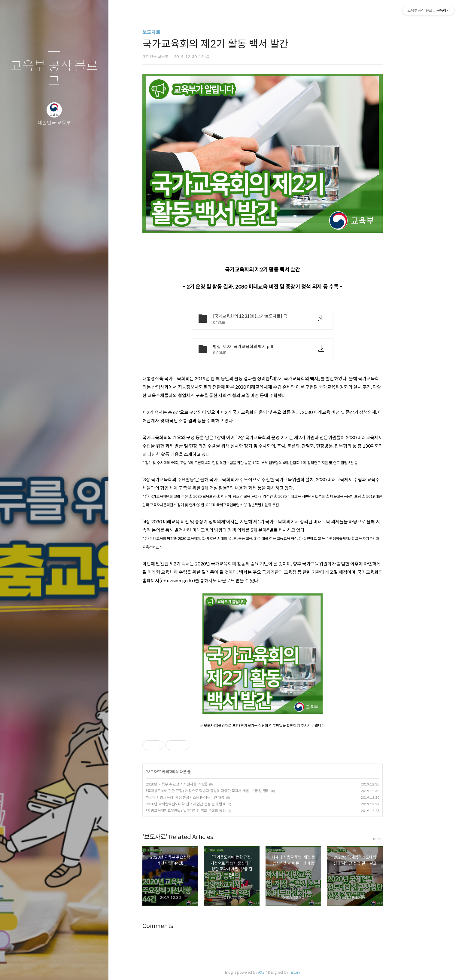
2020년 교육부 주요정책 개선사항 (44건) (204, 784)
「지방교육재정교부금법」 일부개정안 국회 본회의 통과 (213, 811)
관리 (90, 968)
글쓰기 (19, 968)
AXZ (288, 972)
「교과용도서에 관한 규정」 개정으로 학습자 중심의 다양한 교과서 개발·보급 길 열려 (235, 791)
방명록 (42, 968)
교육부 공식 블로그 (54, 74)
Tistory (322, 972)
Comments (185, 926)
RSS (66, 968)
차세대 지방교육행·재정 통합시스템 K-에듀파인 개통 (212, 797)
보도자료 (178, 32)
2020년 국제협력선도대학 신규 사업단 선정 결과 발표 (213, 804)
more (405, 839)
